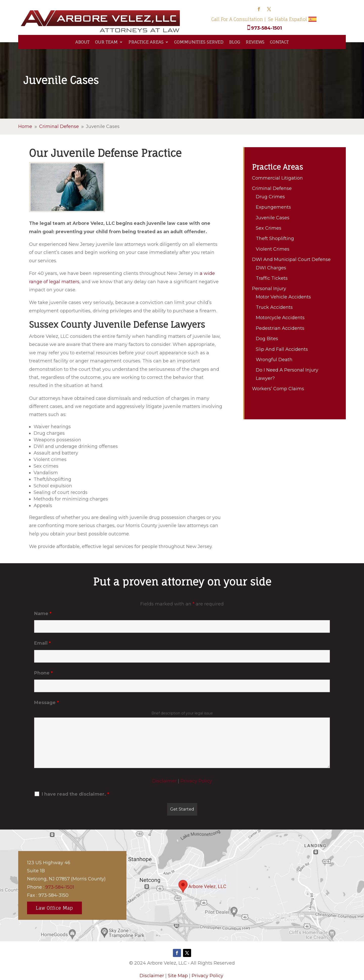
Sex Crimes (269, 228)
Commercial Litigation (277, 178)
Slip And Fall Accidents (282, 349)
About (82, 42)
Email (42, 643)
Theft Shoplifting (275, 238)
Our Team (106, 42)
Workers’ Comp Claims (278, 389)
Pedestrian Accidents (280, 328)
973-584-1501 (266, 28)
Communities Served (199, 42)
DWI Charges (271, 268)
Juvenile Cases (273, 218)
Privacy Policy (196, 781)
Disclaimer (164, 781)
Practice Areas (146, 42)
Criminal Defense (272, 188)
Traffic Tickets (272, 278)
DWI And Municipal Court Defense (291, 259)
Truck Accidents (274, 307)
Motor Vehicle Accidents (283, 297)
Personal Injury (269, 289)
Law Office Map (54, 908)
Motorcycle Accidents (280, 318)
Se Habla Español (288, 19)
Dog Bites (267, 339)
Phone (43, 673)
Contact (279, 42)
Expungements (273, 207)
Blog (235, 42)
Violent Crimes (273, 249)
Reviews (255, 42)
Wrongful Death (274, 360)
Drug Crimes (270, 197)
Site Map (178, 976)
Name (43, 614)
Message (47, 703)
